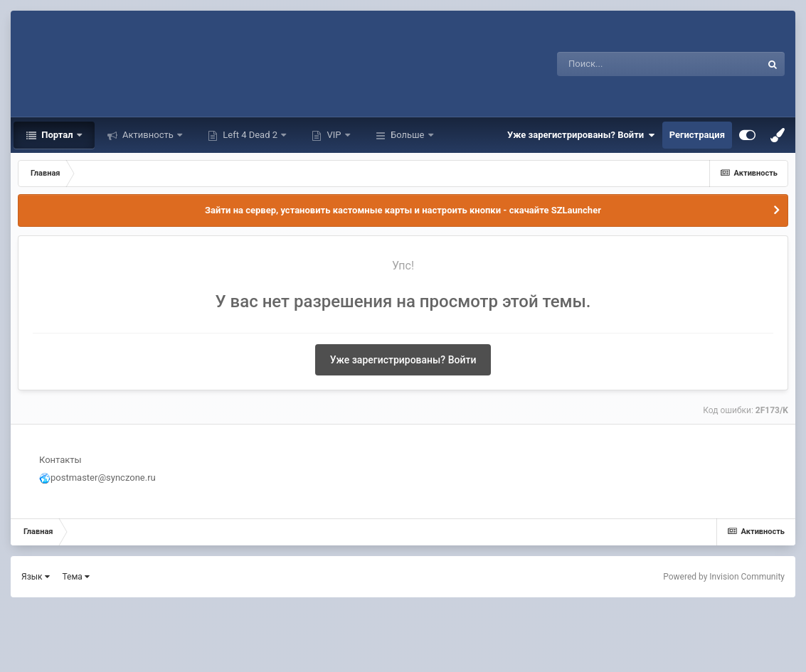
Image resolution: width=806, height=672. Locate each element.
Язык (36, 577)
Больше (408, 135)
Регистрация (697, 135)
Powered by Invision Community (724, 577)
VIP (334, 135)
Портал (57, 135)
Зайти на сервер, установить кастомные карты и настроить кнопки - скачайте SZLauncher (403, 210)
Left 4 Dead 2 (250, 135)
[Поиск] (633, 64)
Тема (76, 577)
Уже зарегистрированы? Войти (581, 135)
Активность (148, 135)
